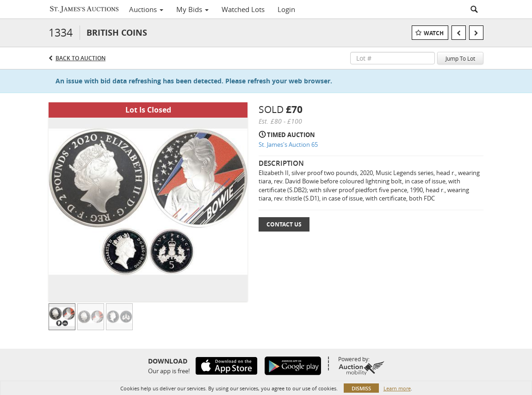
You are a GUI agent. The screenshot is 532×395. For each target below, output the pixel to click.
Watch (434, 33)
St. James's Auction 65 (288, 144)
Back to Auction (80, 58)
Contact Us (284, 224)
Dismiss (361, 388)
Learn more (397, 388)
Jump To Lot (460, 58)
